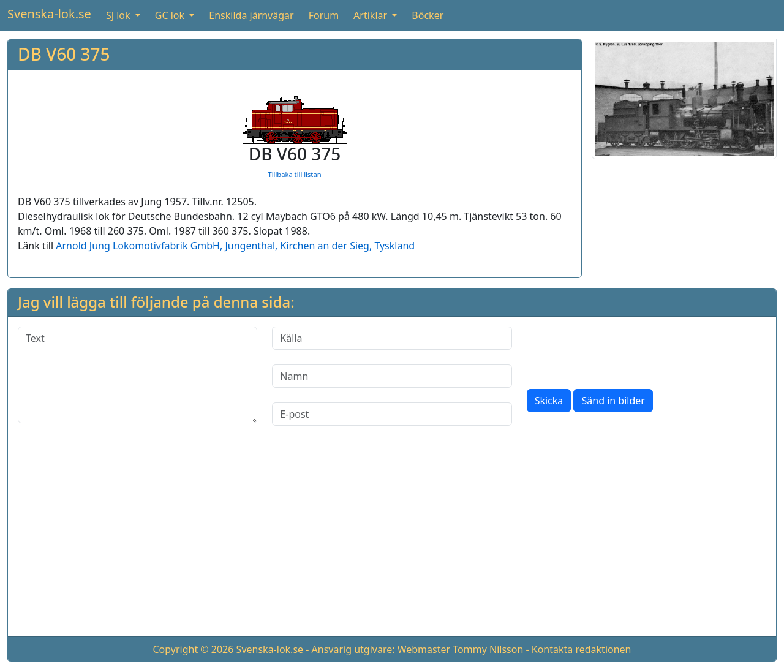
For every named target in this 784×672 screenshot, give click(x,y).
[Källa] (392, 338)
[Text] (138, 375)
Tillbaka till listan (294, 174)
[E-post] (392, 414)
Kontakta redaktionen (582, 649)
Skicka (549, 401)
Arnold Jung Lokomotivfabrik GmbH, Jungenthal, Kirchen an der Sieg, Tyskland (235, 246)
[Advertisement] (392, 541)
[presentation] (620, 350)
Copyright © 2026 (193, 649)
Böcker (428, 15)
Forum (324, 15)
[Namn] (392, 376)
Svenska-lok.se (49, 14)
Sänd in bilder (613, 401)
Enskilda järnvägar (251, 15)
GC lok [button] (171, 15)
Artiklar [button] (371, 15)
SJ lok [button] (119, 15)
